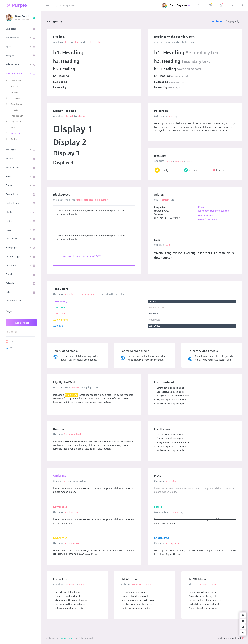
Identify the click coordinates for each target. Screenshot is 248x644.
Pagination (16, 122)
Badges (14, 92)
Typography (16, 133)
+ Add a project (21, 323)
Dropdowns (16, 104)
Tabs (13, 127)
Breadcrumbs (17, 98)
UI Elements (218, 21)
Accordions (16, 81)
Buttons (14, 86)
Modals (14, 110)
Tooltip (14, 139)
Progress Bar (17, 116)
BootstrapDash (67, 638)
